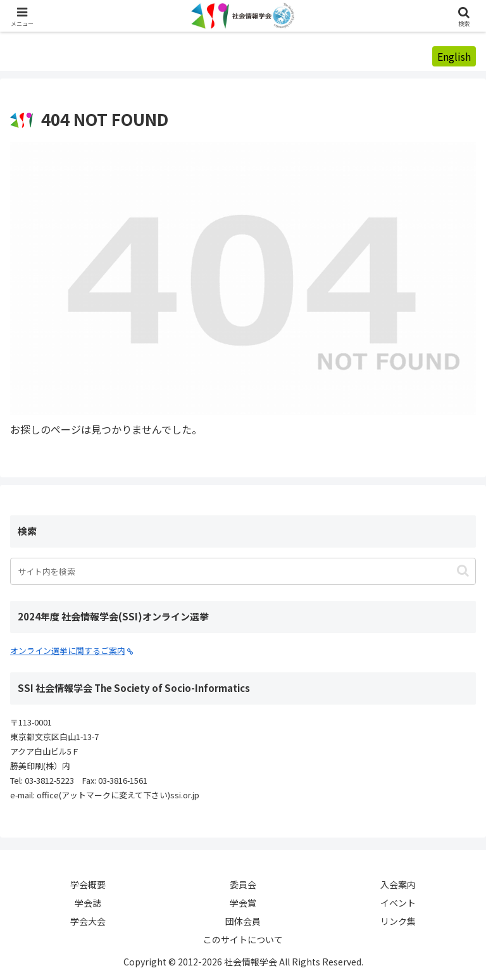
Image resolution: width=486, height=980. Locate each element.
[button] (463, 571)
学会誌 (88, 903)
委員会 (243, 884)
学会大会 (88, 921)
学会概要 (88, 884)
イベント (398, 903)
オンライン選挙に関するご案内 (72, 650)
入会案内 (398, 884)
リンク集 (398, 921)
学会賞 (243, 903)
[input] (243, 571)
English (454, 56)
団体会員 (243, 921)
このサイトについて (243, 939)
